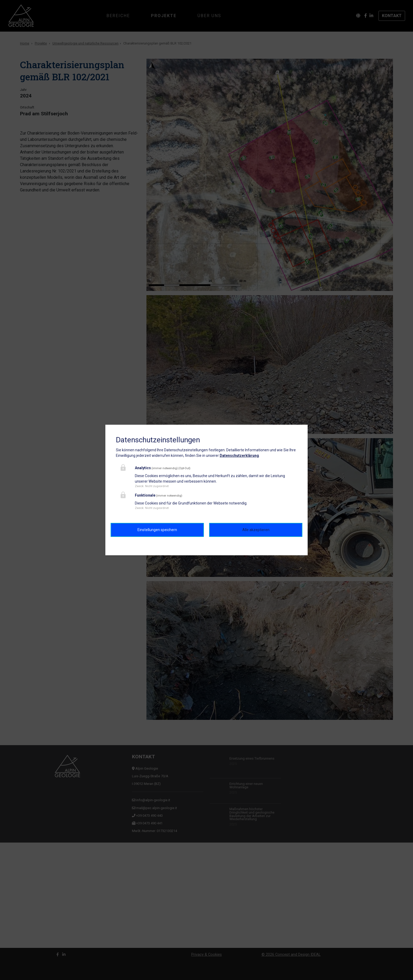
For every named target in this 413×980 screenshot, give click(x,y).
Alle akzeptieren (256, 530)
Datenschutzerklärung (239, 456)
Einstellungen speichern (157, 530)
